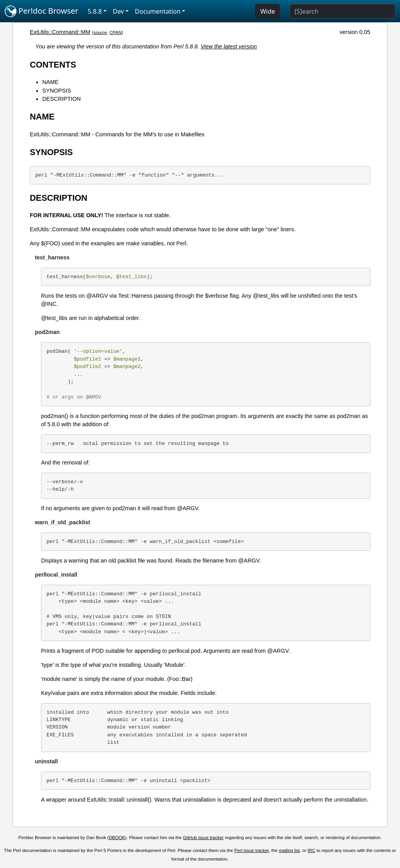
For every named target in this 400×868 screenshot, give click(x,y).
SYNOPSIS (57, 91)
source (100, 32)
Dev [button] (119, 11)
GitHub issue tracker (203, 838)
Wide (268, 11)
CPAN (115, 32)
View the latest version (229, 46)
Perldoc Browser (42, 11)
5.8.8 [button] (95, 11)
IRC (311, 850)
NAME (50, 82)
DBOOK (117, 838)
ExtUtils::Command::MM (60, 32)
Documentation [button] (158, 11)
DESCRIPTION (61, 99)
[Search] (342, 11)
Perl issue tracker (252, 850)
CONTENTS (53, 65)
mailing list (289, 850)
